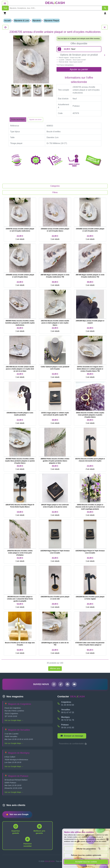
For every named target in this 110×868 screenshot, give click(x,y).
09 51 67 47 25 (68, 712)
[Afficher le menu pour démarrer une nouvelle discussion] (72, 736)
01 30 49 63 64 (68, 705)
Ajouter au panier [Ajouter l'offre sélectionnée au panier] (79, 69)
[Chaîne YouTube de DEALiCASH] (74, 684)
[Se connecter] (105, 13)
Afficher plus (55, 669)
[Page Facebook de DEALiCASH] (68, 684)
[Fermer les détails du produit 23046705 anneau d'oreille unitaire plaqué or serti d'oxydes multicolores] (5, 27)
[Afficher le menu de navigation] (5, 3)
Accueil (7, 21)
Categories (55, 186)
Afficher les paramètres (86, 849)
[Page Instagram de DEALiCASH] (54, 684)
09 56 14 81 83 (68, 728)
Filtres (55, 192)
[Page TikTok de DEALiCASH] (61, 684)
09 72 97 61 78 (68, 720)
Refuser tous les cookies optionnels (86, 855)
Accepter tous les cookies (86, 862)
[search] (55, 8)
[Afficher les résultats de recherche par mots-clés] (105, 8)
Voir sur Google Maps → (14, 720)
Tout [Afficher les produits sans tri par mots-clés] (5, 8)
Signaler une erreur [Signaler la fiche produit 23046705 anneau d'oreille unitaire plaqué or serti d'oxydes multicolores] (35, 120)
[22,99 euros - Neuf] (79, 49)
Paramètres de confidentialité (73, 744)
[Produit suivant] (105, 55)
